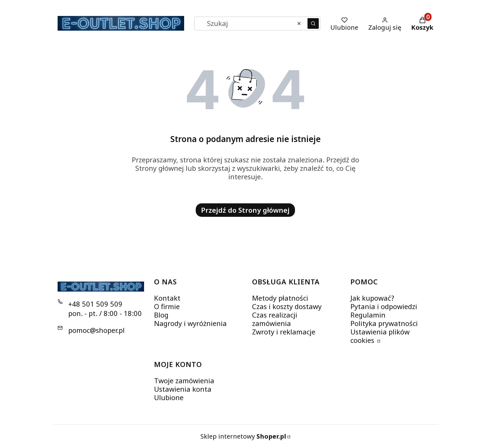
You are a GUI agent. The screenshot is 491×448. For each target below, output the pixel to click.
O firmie (167, 306)
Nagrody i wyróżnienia (190, 323)
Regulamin (368, 315)
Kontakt (167, 298)
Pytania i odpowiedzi (384, 306)
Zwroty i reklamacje (284, 332)
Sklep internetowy (243, 436)
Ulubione (169, 397)
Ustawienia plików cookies (380, 336)
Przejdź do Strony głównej (245, 210)
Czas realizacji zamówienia (275, 319)
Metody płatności (280, 298)
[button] (313, 23)
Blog (161, 315)
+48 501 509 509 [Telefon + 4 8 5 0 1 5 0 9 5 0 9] (95, 304)
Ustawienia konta (183, 389)
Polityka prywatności (384, 323)
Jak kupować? (372, 298)
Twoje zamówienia (184, 380)
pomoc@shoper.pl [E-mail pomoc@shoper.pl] (96, 330)
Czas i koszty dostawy (287, 306)
